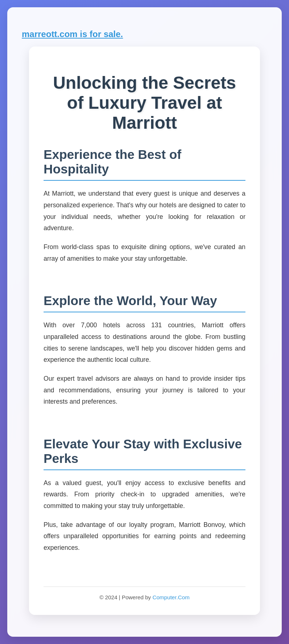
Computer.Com (171, 597)
